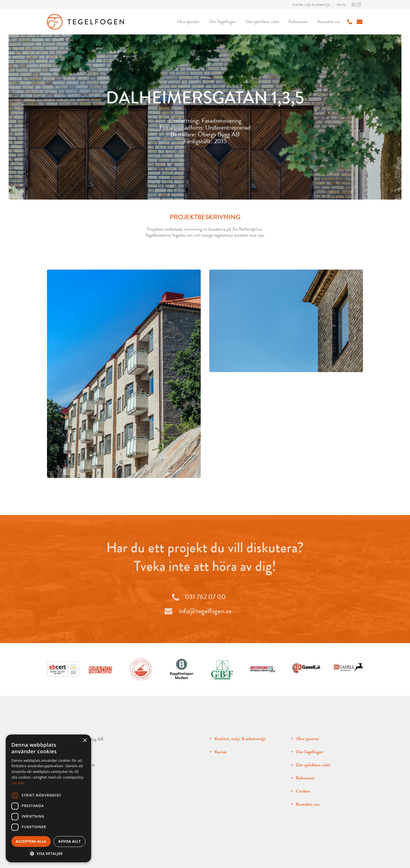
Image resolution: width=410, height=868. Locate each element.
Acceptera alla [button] (31, 841)
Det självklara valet (262, 21)
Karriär (341, 5)
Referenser (298, 21)
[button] (48, 854)
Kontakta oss (329, 21)
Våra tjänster (188, 21)
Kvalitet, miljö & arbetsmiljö (311, 5)
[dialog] (48, 798)
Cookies (303, 791)
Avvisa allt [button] (69, 841)
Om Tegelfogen (223, 21)
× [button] (85, 741)
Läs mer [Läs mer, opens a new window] (18, 783)
